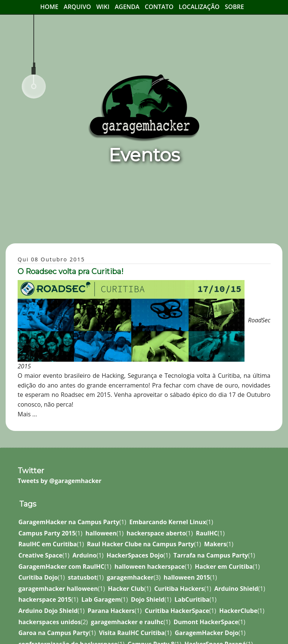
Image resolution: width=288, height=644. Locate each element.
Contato (159, 7)
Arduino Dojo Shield (48, 611)
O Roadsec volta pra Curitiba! (70, 271)
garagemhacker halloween (58, 589)
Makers (215, 544)
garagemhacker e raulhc (127, 622)
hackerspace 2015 (45, 599)
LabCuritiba (192, 599)
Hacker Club (126, 589)
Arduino (84, 555)
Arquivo (77, 7)
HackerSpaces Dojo (135, 555)
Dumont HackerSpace (206, 622)
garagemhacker (130, 577)
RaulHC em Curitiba (48, 544)
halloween (101, 533)
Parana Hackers (111, 611)
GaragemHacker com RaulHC (61, 566)
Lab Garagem (101, 599)
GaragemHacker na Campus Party (69, 522)
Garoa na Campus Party (54, 633)
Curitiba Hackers (179, 589)
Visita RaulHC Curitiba (132, 633)
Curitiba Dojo (38, 577)
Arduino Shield (236, 589)
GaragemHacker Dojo (207, 633)
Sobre (235, 7)
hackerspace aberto (156, 533)
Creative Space (40, 555)
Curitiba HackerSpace (177, 611)
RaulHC (207, 533)
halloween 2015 (187, 577)
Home (49, 7)
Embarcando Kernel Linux (168, 522)
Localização (199, 7)
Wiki (103, 7)
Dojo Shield (148, 599)
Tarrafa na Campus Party (211, 555)
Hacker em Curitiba (224, 566)
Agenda (127, 7)
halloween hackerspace (150, 566)
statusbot (82, 577)
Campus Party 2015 (47, 533)
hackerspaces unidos (49, 622)
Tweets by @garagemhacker (60, 481)
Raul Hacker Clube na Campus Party (141, 544)
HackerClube (238, 611)
